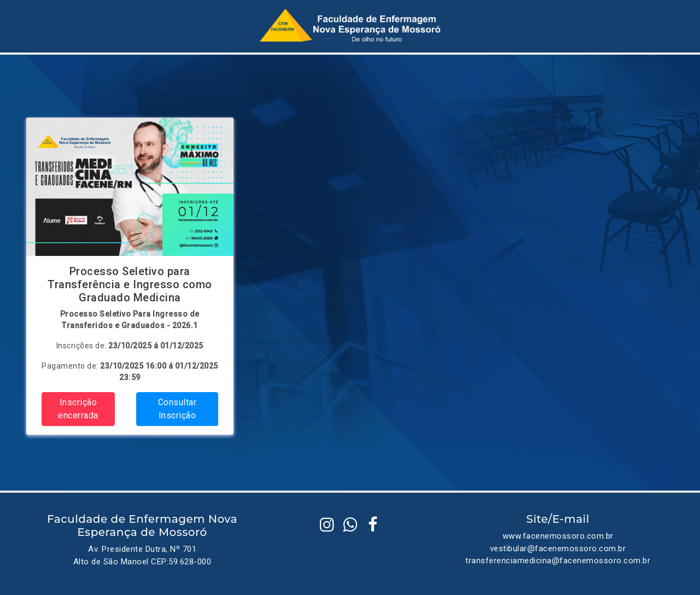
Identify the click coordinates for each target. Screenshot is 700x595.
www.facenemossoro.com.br (558, 536)
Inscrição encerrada (78, 409)
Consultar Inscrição (177, 409)
